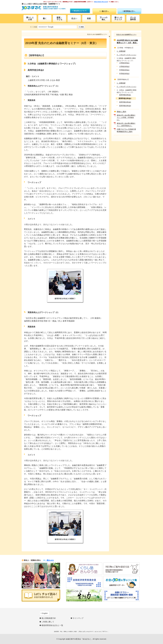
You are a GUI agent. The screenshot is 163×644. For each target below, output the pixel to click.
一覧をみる (50, 560)
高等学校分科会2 (125, 98)
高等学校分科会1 (125, 95)
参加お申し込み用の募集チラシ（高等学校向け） (126, 125)
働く (45, 18)
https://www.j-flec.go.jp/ (101, 2)
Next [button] (58, 577)
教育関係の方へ (129, 11)
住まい (74, 18)
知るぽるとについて (80, 11)
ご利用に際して (48, 622)
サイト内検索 (34, 27)
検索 (82, 27)
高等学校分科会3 (125, 102)
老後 (89, 18)
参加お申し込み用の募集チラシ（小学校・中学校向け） (126, 118)
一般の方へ (104, 11)
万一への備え (104, 18)
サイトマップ (78, 618)
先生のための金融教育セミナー (126, 35)
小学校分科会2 (124, 66)
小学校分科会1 (124, 63)
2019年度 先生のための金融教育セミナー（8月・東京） (127, 42)
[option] (28, 576)
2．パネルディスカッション (127, 55)
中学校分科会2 (124, 74)
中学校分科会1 (124, 70)
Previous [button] (24, 577)
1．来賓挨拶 (121, 51)
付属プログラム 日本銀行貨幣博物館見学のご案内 (126, 130)
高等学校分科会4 (125, 106)
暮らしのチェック (118, 18)
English (45, 613)
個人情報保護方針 (49, 618)
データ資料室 (133, 18)
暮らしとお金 (30, 18)
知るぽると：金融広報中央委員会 (44, 8)
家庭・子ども (59, 18)
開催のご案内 (121, 112)
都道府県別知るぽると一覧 (52, 625)
